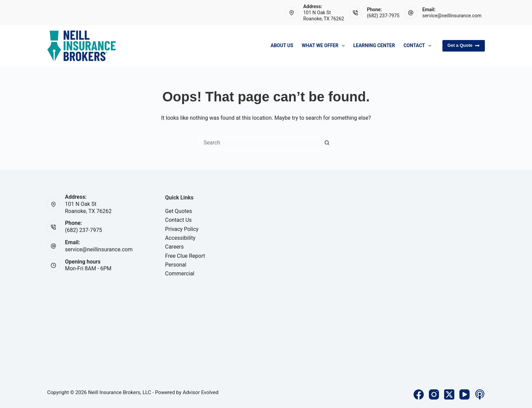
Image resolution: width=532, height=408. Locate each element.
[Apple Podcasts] (480, 394)
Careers (175, 247)
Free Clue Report (185, 256)
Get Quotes (179, 211)
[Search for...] (259, 143)
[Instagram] (434, 394)
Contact (419, 46)
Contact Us (179, 220)
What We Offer (325, 46)
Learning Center (374, 45)
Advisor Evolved (201, 392)
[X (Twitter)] (449, 394)
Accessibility (180, 238)
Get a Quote (464, 45)
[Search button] (327, 143)
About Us (282, 45)
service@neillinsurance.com (452, 16)
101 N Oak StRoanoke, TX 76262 (88, 208)
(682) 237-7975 (383, 16)
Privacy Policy (182, 229)
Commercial (180, 274)
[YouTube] (464, 394)
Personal (176, 265)
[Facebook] (419, 394)
